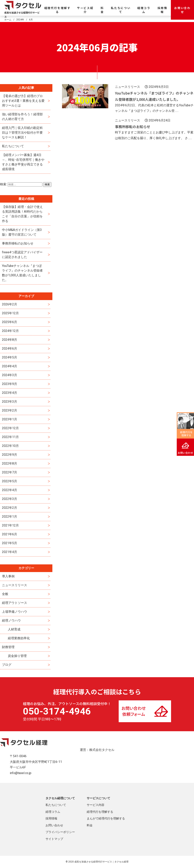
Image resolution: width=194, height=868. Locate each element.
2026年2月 (10, 304)
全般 (5, 594)
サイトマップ (54, 839)
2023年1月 (10, 419)
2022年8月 (10, 463)
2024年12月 (10, 331)
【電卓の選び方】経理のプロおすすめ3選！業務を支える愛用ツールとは (23, 101)
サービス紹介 (85, 10)
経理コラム (144, 10)
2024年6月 (10, 349)
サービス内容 (96, 805)
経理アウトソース (15, 603)
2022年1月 (10, 517)
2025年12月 (10, 313)
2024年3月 (10, 375)
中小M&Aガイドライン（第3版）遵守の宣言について (22, 232)
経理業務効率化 (19, 638)
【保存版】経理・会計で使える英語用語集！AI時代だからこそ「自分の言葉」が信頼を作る (22, 214)
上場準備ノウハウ (15, 612)
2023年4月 (10, 393)
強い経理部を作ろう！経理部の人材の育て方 (22, 117)
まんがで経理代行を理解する (106, 818)
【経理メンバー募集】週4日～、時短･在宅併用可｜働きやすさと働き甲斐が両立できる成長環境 (23, 162)
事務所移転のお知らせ (18, 243)
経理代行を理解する (57, 10)
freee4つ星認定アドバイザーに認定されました (22, 255)
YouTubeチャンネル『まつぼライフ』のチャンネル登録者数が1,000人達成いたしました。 (22, 273)
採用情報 (162, 10)
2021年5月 (10, 543)
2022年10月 (10, 446)
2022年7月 (10, 472)
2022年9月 (10, 455)
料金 (102, 10)
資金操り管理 (17, 656)
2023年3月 (10, 402)
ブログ (7, 665)
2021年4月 (10, 552)
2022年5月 (10, 481)
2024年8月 (10, 340)
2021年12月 (10, 525)
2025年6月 (10, 322)
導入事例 (8, 576)
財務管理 (8, 647)
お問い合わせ (182, 10)
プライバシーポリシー (60, 832)
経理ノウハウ (11, 620)
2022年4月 (10, 490)
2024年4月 (10, 366)
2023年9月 (10, 384)
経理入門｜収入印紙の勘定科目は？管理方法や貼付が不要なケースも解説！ (22, 133)
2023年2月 (10, 410)
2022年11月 (10, 437)
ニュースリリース (15, 585)
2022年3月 (10, 499)
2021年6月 (10, 534)
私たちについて (121, 10)
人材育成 (14, 629)
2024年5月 (10, 357)
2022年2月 (10, 508)
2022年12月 (10, 428)
